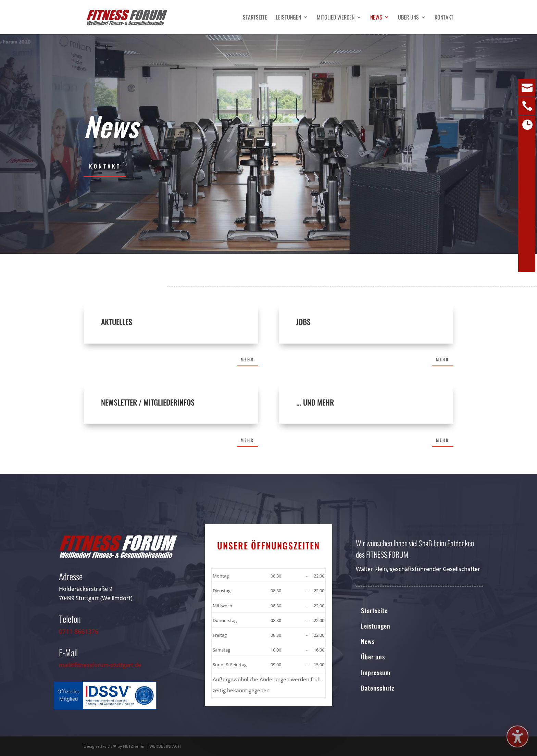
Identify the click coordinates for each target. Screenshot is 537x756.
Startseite (255, 18)
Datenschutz (378, 688)
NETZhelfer (134, 746)
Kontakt (444, 18)
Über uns (408, 18)
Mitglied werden (336, 18)
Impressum (376, 672)
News (376, 18)
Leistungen (289, 18)
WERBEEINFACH (165, 746)
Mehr (247, 360)
